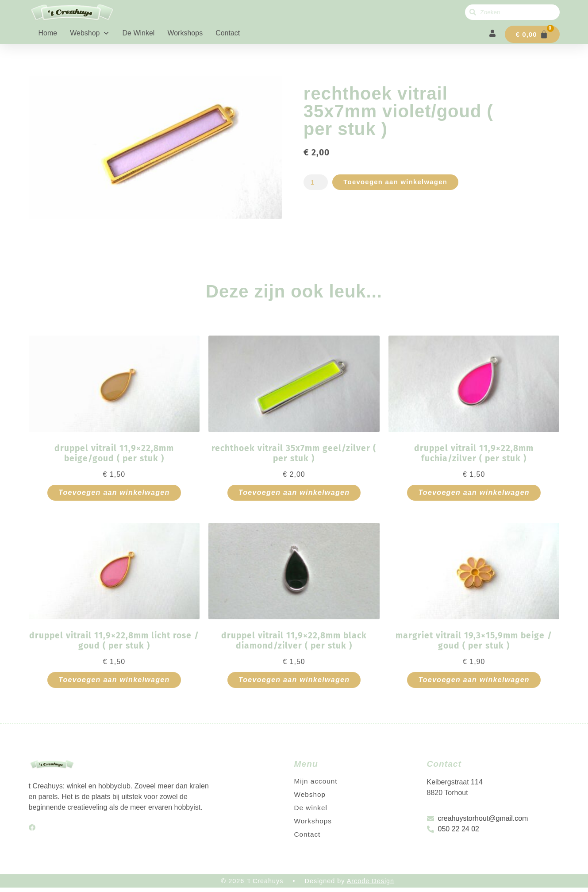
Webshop (90, 33)
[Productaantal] (316, 186)
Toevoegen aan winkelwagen (400, 186)
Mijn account (317, 785)
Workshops (185, 33)
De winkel (139, 33)
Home (48, 33)
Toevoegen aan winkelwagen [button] (114, 496)
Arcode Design (371, 885)
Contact (228, 33)
